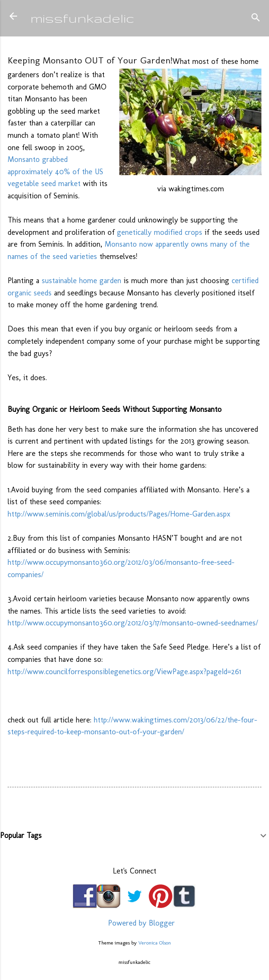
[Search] (256, 19)
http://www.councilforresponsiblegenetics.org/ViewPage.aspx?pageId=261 (124, 672)
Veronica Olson (155, 943)
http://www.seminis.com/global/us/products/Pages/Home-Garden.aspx (119, 514)
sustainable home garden (81, 281)
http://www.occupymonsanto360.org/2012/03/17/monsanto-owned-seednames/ (133, 623)
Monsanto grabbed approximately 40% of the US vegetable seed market (55, 171)
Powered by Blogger (134, 923)
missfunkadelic (82, 18)
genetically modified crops (160, 232)
